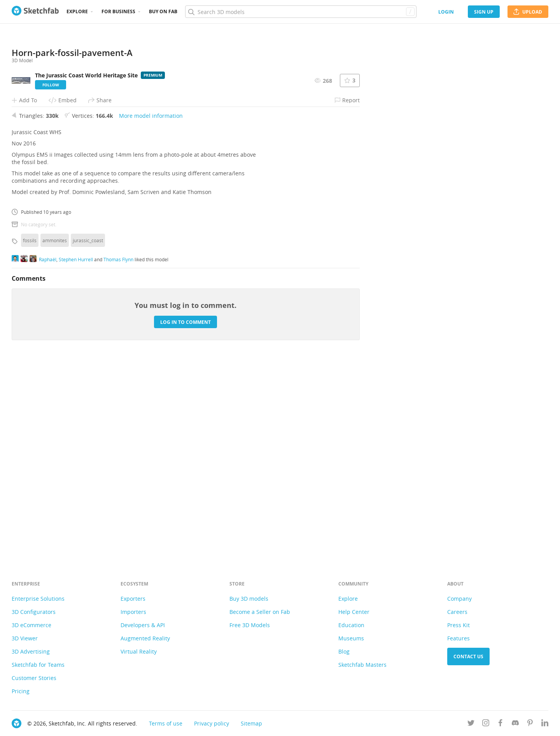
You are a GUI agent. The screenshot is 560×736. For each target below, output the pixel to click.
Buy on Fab (163, 11)
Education (351, 625)
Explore (77, 11)
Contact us (468, 656)
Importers (133, 612)
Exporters (133, 599)
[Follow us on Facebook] (500, 724)
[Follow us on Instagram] (486, 724)
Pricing (21, 691)
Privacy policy (212, 723)
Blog (344, 651)
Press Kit (458, 625)
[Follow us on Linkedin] (545, 724)
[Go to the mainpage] (35, 12)
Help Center (354, 612)
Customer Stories (34, 678)
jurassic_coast (88, 435)
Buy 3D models (249, 599)
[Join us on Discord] (515, 724)
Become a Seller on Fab (260, 612)
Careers (457, 612)
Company (459, 599)
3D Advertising (31, 651)
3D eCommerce (31, 625)
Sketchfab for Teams (38, 665)
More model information (151, 310)
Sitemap (251, 723)
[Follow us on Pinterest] (530, 724)
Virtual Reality (139, 651)
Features (458, 638)
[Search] (301, 12)
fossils (30, 435)
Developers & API (143, 625)
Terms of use (166, 723)
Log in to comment (185, 517)
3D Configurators (34, 612)
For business (118, 11)
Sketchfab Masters (362, 665)
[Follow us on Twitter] (471, 724)
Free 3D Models (250, 625)
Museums (351, 638)
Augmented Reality (145, 638)
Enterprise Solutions (38, 599)
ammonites (55, 435)
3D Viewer (25, 638)
